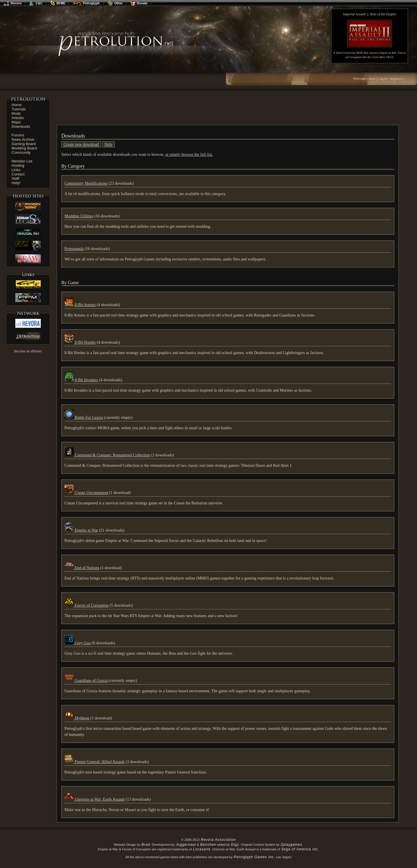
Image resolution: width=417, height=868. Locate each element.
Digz (235, 845)
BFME (58, 3)
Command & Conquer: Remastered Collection (107, 455)
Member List (22, 161)
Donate (139, 3)
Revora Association (218, 840)
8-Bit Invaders (81, 380)
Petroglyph (86, 3)
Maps (16, 122)
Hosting (18, 165)
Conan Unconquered (86, 493)
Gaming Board (24, 144)
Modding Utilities (79, 216)
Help (109, 144)
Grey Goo (78, 643)
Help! (16, 183)
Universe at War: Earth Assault (94, 799)
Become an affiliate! (28, 351)
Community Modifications (86, 183)
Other (115, 3)
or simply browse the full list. (189, 154)
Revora (12, 3)
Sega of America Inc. (300, 849)
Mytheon (77, 718)
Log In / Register (390, 79)
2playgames (291, 845)
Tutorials (19, 109)
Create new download (81, 144)
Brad (146, 845)
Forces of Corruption (87, 605)
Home (17, 105)
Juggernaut (186, 845)
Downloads (21, 126)
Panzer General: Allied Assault (94, 762)
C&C (36, 3)
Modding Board (24, 148)
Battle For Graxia (84, 418)
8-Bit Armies (80, 305)
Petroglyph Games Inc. (254, 857)
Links (16, 170)
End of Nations (82, 568)
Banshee (208, 845)
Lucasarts (202, 849)
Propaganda (74, 249)
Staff (15, 178)
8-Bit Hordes (80, 342)
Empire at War (81, 530)
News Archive (23, 139)
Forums (18, 135)
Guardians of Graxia (86, 681)
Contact (18, 174)
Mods (16, 113)
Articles (18, 118)
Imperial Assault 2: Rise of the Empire (370, 14)
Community (21, 152)
